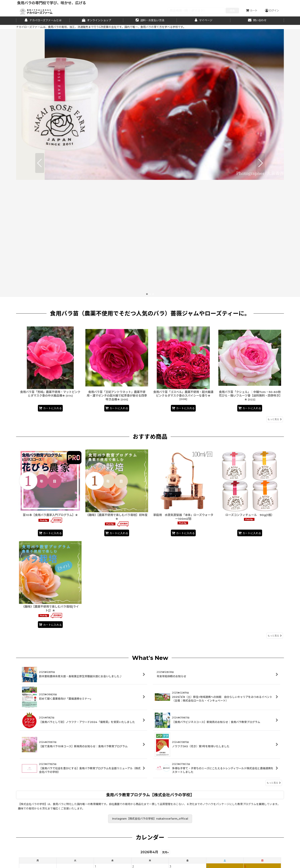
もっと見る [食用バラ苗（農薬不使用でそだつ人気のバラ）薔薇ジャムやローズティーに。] (275, 302)
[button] (40, 104)
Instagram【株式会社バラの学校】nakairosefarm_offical (150, 702)
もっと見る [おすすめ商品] (275, 519)
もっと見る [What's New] (274, 666)
